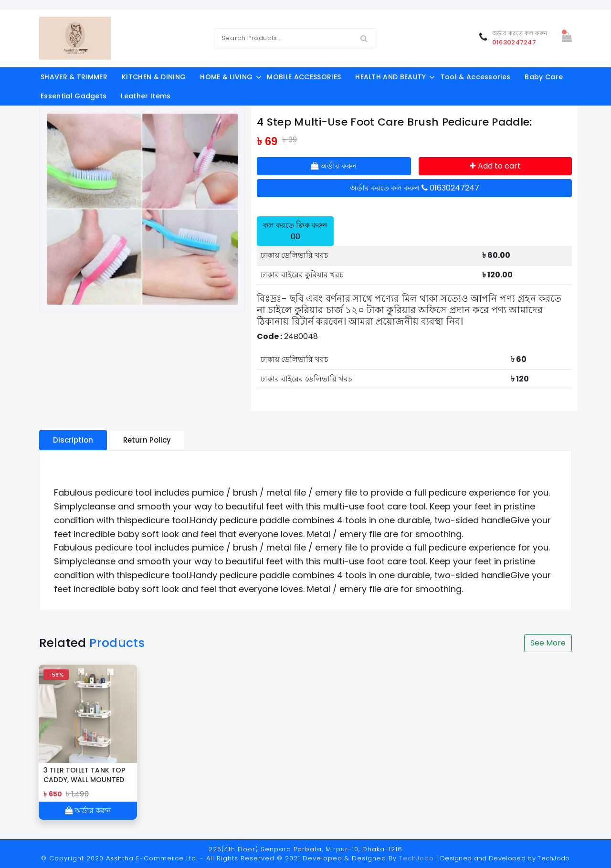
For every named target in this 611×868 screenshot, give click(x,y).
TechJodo (416, 858)
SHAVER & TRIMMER (74, 77)
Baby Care (544, 77)
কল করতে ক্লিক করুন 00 (295, 231)
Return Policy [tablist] (147, 440)
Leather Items (146, 96)
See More (548, 643)
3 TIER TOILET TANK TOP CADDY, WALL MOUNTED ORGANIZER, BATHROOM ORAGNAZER (85, 775)
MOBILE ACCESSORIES (304, 77)
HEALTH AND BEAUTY (390, 77)
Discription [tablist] (73, 440)
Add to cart (495, 166)
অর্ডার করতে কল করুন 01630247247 (415, 188)
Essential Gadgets (74, 96)
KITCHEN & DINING (154, 77)
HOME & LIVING (226, 77)
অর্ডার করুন (334, 166)
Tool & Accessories (476, 77)
